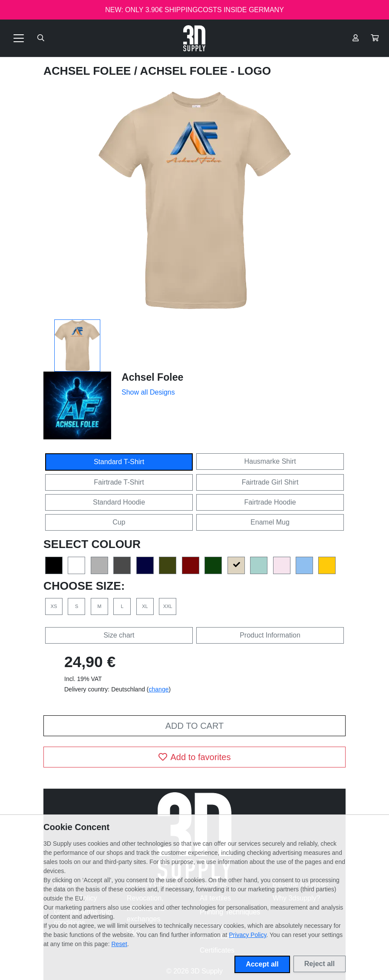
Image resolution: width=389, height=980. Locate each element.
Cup (119, 522)
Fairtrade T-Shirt (119, 482)
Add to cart (194, 726)
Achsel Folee (89, 71)
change (159, 689)
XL (145, 606)
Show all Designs (148, 392)
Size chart (119, 635)
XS (54, 606)
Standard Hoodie (119, 502)
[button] (375, 38)
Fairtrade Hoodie (270, 502)
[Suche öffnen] (41, 38)
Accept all (262, 964)
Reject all (320, 964)
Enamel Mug (270, 522)
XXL (168, 606)
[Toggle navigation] (19, 38)
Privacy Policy (247, 935)
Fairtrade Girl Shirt (270, 482)
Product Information (270, 635)
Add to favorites (195, 757)
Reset (119, 944)
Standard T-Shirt (119, 462)
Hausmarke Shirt (270, 461)
